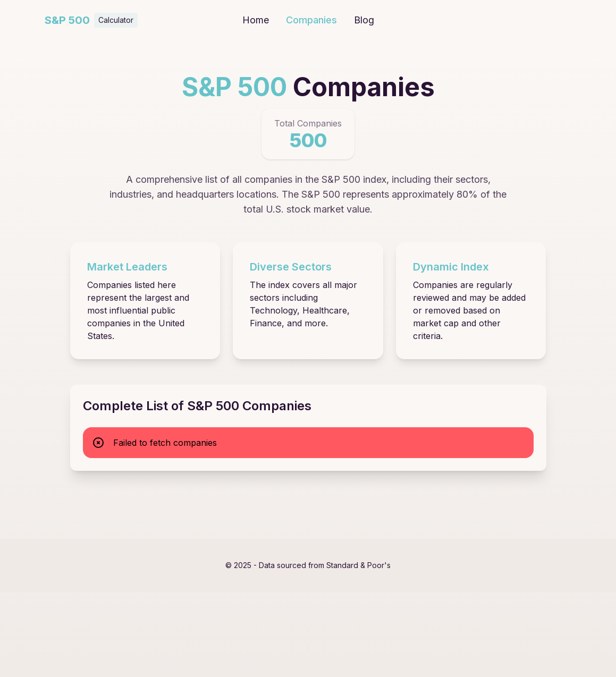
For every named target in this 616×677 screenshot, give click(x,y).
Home (256, 20)
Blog (364, 20)
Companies (311, 20)
